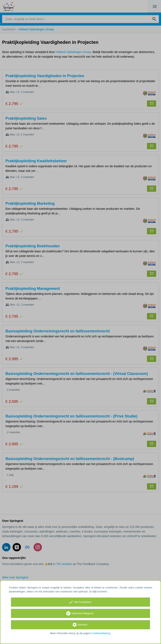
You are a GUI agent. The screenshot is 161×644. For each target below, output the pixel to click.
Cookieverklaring (101, 633)
